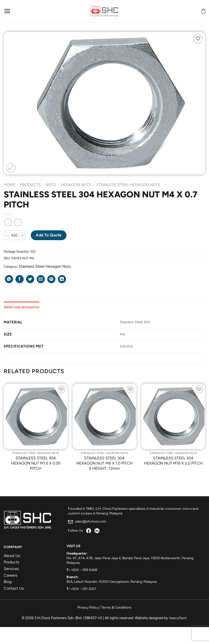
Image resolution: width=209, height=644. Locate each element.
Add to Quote (49, 235)
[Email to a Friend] (41, 279)
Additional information (22, 307)
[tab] (22, 307)
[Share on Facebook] (20, 279)
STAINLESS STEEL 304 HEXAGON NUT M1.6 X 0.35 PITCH (36, 463)
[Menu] (7, 11)
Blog (8, 582)
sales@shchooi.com (87, 521)
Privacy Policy (88, 607)
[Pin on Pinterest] (51, 279)
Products (31, 185)
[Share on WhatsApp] (9, 279)
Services (11, 569)
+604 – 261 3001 (83, 589)
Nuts (51, 185)
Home (9, 185)
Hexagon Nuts (76, 185)
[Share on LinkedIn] (62, 279)
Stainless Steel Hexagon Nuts (128, 185)
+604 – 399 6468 (84, 570)
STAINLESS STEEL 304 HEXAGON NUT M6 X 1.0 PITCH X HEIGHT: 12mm (104, 463)
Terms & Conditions (116, 607)
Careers (10, 575)
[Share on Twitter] (30, 279)
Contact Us (14, 588)
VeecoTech (178, 618)
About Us (12, 556)
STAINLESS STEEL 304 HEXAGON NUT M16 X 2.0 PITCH (173, 461)
